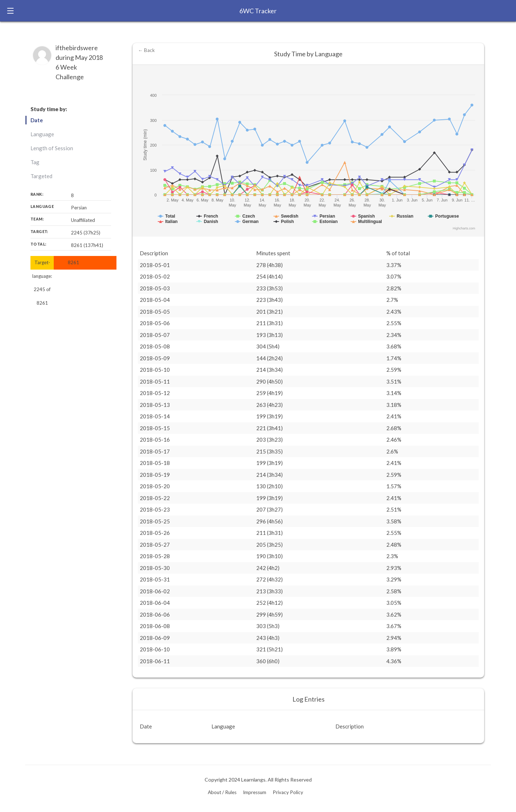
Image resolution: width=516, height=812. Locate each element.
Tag (35, 162)
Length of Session (52, 148)
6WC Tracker (258, 11)
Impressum (255, 792)
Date (37, 120)
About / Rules (222, 792)
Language (42, 134)
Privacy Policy (288, 792)
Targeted (41, 176)
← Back (146, 50)
